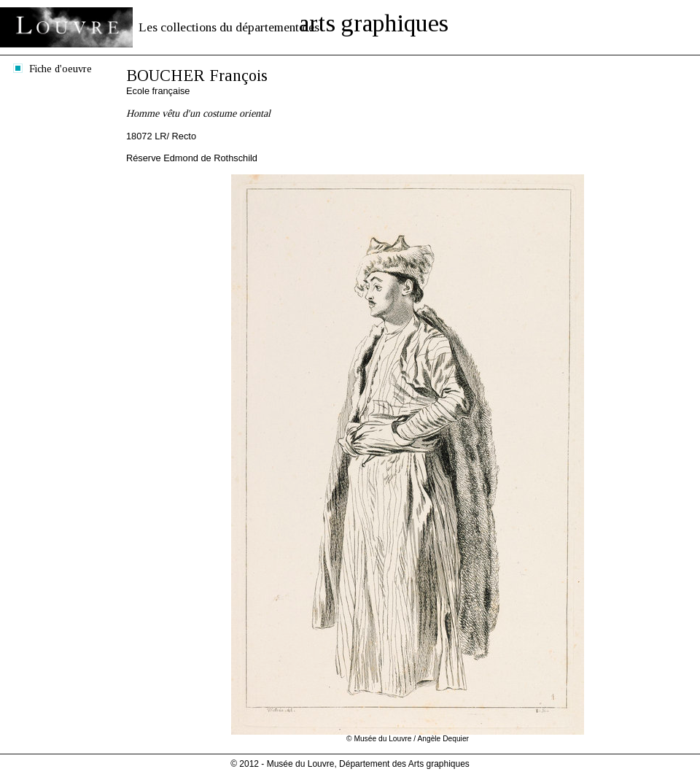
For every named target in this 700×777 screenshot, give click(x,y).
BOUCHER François (197, 76)
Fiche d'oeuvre (61, 69)
